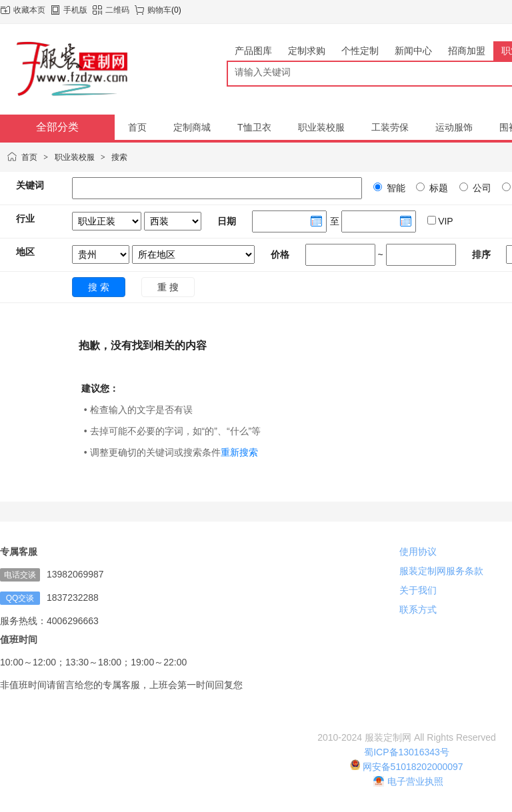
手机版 (75, 10)
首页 (29, 157)
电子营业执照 (408, 781)
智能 (395, 188)
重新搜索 (239, 452)
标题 (437, 188)
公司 (481, 188)
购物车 (159, 10)
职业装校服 (75, 157)
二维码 (117, 10)
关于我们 (418, 590)
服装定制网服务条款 (441, 571)
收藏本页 (29, 10)
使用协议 (418, 552)
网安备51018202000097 (406, 767)
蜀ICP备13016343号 (407, 752)
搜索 (119, 157)
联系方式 (418, 609)
